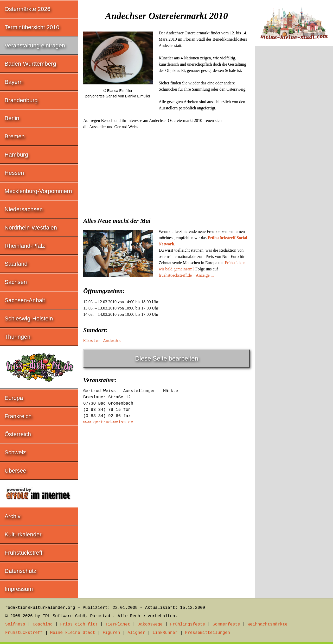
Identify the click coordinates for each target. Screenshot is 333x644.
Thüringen (18, 337)
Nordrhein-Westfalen (31, 228)
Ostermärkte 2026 (28, 9)
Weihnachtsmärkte (267, 624)
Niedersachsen (24, 209)
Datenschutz (21, 571)
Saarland (16, 264)
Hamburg (16, 155)
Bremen (15, 136)
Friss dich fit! (79, 624)
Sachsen (16, 282)
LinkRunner (165, 633)
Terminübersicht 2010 (32, 27)
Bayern (14, 82)
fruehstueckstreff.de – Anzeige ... (186, 275)
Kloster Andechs (102, 341)
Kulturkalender (23, 534)
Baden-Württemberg (30, 64)
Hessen (14, 173)
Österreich (18, 434)
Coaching (43, 624)
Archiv (13, 516)
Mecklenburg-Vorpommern (38, 191)
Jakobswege (150, 624)
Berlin (12, 118)
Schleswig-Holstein (29, 318)
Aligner (136, 633)
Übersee (15, 471)
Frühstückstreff (24, 553)
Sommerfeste (226, 624)
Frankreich (18, 416)
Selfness (15, 624)
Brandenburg (21, 100)
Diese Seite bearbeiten (167, 358)
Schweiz (15, 452)
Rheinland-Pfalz (25, 246)
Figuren (111, 633)
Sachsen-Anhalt (25, 300)
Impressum (19, 589)
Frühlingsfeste (188, 624)
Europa (14, 398)
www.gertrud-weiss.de (108, 422)
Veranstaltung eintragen (35, 45)
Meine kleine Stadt (73, 633)
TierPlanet (118, 624)
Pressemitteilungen (207, 633)
